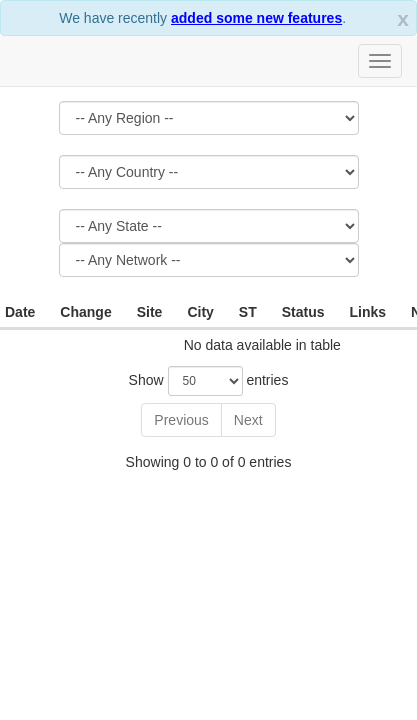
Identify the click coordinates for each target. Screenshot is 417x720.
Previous (181, 420)
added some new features (256, 18)
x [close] (403, 18)
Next (248, 420)
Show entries (209, 381)
